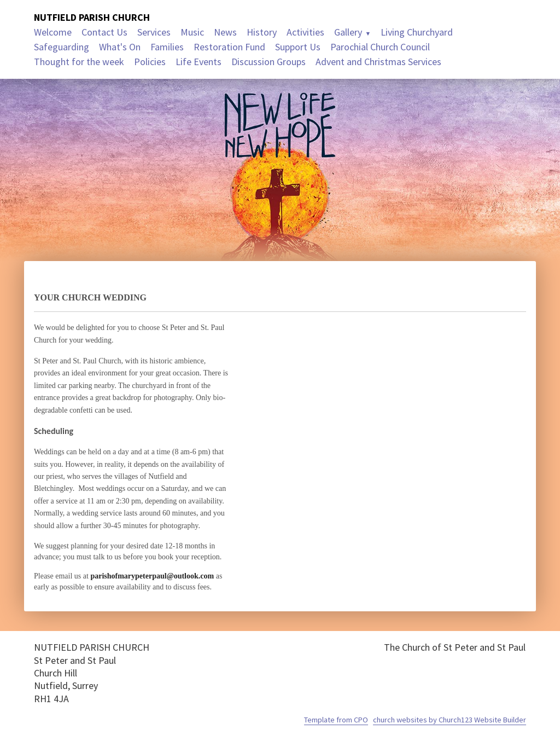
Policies (150, 62)
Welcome (53, 32)
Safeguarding (62, 47)
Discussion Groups (269, 62)
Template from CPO (336, 720)
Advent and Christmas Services (378, 62)
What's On (120, 47)
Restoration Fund (229, 47)
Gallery (348, 32)
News (225, 32)
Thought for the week (79, 62)
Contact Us (104, 32)
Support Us (298, 47)
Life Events (199, 62)
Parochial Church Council (380, 47)
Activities (305, 32)
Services (154, 32)
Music (192, 32)
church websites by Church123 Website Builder (450, 720)
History (262, 32)
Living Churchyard (417, 32)
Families (167, 47)
